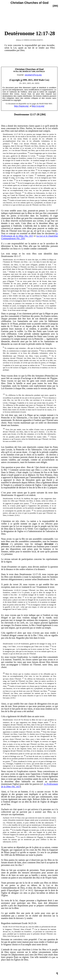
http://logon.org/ (21, 106)
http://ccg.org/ (38, 106)
